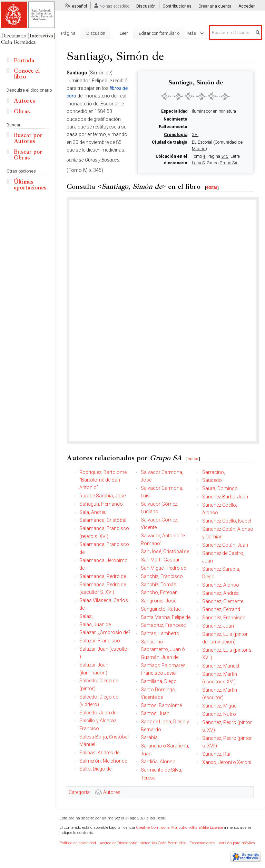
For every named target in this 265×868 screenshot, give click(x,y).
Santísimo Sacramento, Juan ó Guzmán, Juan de (163, 649)
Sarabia (149, 737)
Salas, (86, 616)
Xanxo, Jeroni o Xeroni (227, 762)
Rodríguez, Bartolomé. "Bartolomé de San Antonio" (104, 480)
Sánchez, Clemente (223, 601)
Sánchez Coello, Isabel (227, 521)
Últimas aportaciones (30, 185)
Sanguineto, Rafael (161, 609)
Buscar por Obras (28, 155)
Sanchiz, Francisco (162, 576)
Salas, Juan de (95, 624)
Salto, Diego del (96, 769)
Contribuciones (177, 6)
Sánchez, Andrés (220, 593)
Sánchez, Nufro (219, 714)
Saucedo (212, 480)
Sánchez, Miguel (220, 706)
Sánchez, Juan (218, 626)
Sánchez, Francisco (224, 618)
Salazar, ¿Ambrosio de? (105, 632)
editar (212, 187)
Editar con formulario (159, 33)
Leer (124, 33)
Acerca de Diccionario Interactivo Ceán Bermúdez (143, 843)
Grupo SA (228, 163)
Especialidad (174, 111)
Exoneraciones (202, 843)
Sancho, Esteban (159, 592)
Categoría (79, 792)
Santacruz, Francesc (163, 625)
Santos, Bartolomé (161, 705)
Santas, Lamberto (160, 633)
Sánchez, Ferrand (221, 609)
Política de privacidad (78, 843)
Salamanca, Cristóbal (103, 520)
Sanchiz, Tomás (159, 585)
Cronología (176, 135)
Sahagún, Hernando (101, 504)
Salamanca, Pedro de (103, 576)
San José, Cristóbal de (165, 551)
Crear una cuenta (215, 6)
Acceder (247, 6)
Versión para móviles (237, 843)
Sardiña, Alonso (158, 762)
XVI (195, 135)
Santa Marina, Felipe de (166, 617)
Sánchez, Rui (216, 754)
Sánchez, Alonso (221, 585)
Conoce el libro (27, 74)
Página (68, 33)
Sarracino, (214, 472)
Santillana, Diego (159, 681)
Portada (24, 60)
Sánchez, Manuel (221, 666)
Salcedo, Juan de (98, 713)
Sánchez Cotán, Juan (225, 545)
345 (225, 156)
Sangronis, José (159, 601)
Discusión (146, 6)
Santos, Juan (155, 713)
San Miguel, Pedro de (163, 568)
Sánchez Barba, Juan (225, 497)
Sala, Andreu (93, 512)
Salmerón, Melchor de (103, 761)
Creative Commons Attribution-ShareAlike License (179, 828)
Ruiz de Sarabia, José (102, 496)
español (79, 6)
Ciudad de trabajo (170, 142)
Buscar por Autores (28, 138)
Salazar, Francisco (100, 641)
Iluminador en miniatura (214, 111)
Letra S (198, 163)
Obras (22, 111)
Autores (112, 792)
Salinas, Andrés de (99, 753)
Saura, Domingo (220, 488)
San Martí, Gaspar (160, 560)
